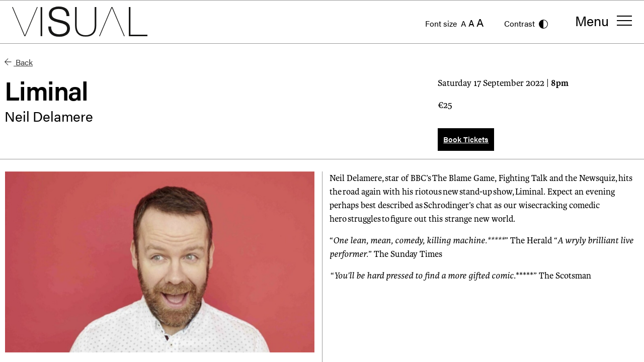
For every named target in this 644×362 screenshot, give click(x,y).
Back (19, 62)
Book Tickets (466, 139)
